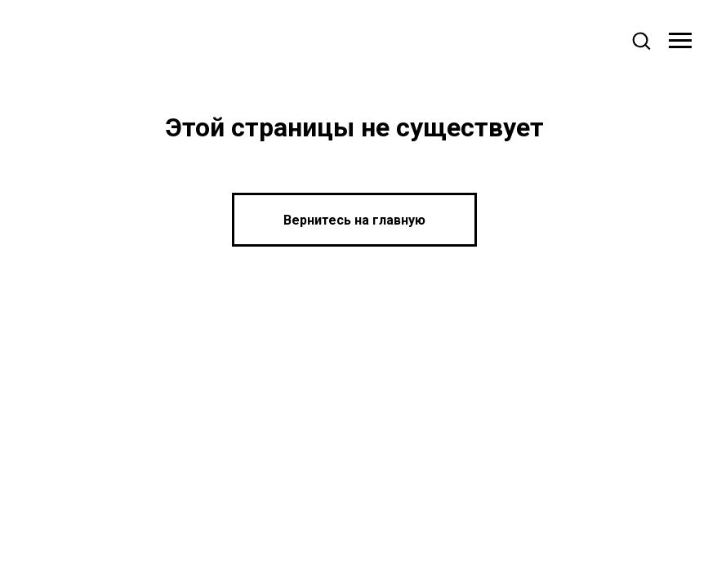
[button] (641, 40)
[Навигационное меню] (680, 41)
